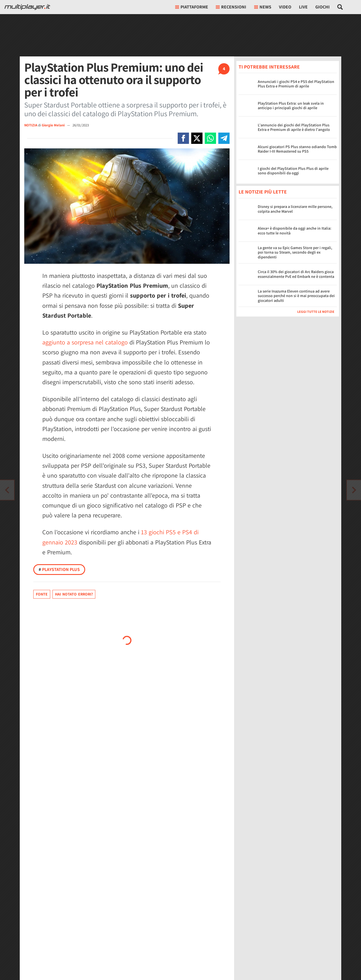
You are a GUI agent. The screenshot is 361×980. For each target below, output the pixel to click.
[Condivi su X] (197, 138)
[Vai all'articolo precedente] (354, 490)
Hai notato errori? (74, 594)
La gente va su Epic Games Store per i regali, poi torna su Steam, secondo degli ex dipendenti (295, 252)
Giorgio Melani (54, 125)
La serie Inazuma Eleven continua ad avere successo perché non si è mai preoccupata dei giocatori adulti (296, 296)
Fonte (42, 594)
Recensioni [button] (231, 7)
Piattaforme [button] (192, 7)
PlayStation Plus (59, 569)
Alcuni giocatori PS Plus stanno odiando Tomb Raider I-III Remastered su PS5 (297, 149)
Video (285, 7)
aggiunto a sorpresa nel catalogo (85, 342)
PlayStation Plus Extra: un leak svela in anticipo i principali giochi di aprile (291, 106)
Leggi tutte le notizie (316, 312)
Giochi (323, 7)
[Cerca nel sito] (340, 7)
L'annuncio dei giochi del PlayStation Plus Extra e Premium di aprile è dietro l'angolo (294, 127)
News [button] (263, 7)
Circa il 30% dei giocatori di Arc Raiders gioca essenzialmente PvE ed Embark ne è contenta (296, 274)
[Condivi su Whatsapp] (210, 138)
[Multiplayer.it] (27, 7)
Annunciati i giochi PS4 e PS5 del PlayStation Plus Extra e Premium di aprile (296, 84)
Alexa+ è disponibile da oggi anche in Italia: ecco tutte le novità (295, 231)
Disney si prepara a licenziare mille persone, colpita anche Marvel (295, 209)
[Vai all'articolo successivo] (7, 490)
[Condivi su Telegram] (224, 138)
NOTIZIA (31, 125)
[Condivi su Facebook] (183, 138)
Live (303, 7)
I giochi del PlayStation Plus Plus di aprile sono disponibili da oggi (293, 171)
